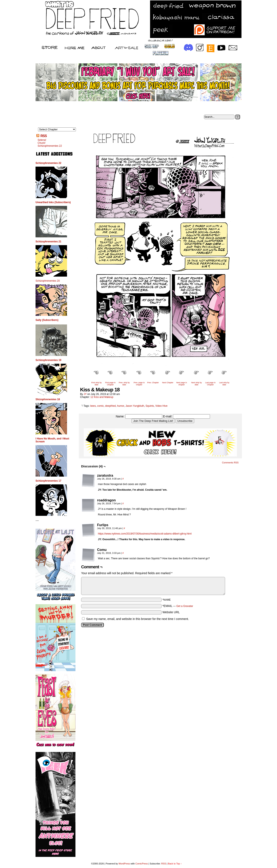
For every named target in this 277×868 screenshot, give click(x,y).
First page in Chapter (110, 384)
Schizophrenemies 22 (50, 146)
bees (93, 406)
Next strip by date (197, 384)
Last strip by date (224, 384)
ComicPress (142, 864)
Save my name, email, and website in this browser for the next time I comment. (138, 619)
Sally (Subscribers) (47, 320)
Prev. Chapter (153, 383)
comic (100, 406)
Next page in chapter (182, 384)
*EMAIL (178, 606)
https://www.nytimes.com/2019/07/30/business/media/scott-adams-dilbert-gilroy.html (145, 534)
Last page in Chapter (210, 384)
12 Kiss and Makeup (102, 397)
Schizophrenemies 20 (48, 281)
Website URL (171, 612)
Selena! (42, 140)
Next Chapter (168, 383)
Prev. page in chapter (139, 384)
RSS (44, 136)
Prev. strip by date (124, 384)
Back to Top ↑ (175, 864)
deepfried (110, 406)
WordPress (124, 864)
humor (121, 406)
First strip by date (96, 384)
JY (85, 394)
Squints (150, 406)
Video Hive (161, 406)
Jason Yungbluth (135, 406)
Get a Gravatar (185, 606)
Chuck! (42, 143)
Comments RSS (230, 463)
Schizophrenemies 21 (48, 242)
